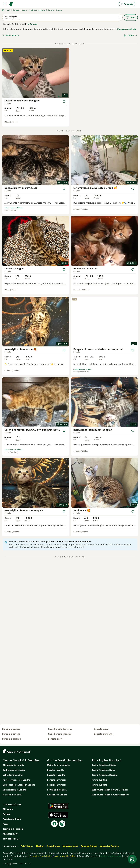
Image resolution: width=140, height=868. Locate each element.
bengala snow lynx (104, 734)
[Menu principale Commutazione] (5, 4)
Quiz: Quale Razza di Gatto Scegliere (110, 795)
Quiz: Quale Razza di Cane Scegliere (110, 790)
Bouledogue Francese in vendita (19, 785)
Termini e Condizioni (13, 829)
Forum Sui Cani (99, 780)
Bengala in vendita (57, 780)
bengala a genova (11, 729)
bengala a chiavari (12, 739)
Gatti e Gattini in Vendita (65, 760)
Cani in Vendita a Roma (103, 770)
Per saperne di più (127, 29)
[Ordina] (131, 35)
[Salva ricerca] (132, 859)
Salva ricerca (11, 35)
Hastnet (40, 846)
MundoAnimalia (70, 846)
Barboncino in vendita (14, 770)
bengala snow (55, 739)
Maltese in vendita (12, 795)
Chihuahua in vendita (13, 765)
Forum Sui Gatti (99, 785)
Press (6, 824)
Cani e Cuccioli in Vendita (21, 760)
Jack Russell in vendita (15, 790)
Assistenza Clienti (12, 819)
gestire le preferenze (111, 856)
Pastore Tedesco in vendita (17, 780)
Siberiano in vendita (57, 795)
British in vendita (56, 770)
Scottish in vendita (57, 785)
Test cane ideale (11, 839)
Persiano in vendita (57, 790)
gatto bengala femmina (60, 729)
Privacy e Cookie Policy (64, 856)
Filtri (131, 17)
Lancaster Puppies (109, 846)
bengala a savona (11, 734)
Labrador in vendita (13, 775)
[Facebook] (54, 824)
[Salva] (64, 102)
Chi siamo (8, 809)
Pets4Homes (27, 846)
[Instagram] (62, 824)
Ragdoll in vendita (56, 775)
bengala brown (102, 729)
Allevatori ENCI (11, 834)
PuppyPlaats (53, 846)
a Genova (33, 24)
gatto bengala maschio (60, 734)
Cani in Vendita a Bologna (104, 775)
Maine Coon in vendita (58, 765)
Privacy (6, 814)
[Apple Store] (58, 815)
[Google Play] (58, 806)
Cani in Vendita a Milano (104, 765)
